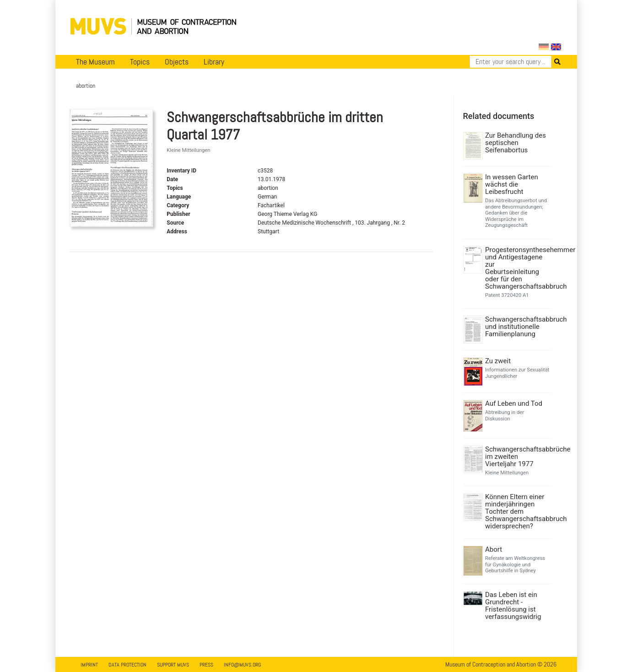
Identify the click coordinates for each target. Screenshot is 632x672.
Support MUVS (173, 665)
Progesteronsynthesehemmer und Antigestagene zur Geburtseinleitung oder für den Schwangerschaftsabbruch (517, 268)
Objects (177, 62)
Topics (140, 62)
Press (206, 665)
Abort (494, 549)
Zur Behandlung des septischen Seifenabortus (516, 143)
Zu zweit (498, 361)
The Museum (95, 62)
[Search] (510, 62)
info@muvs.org (242, 665)
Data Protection (127, 665)
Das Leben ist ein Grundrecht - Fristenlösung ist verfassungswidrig (513, 606)
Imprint (89, 665)
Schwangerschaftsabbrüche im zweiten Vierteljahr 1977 (517, 457)
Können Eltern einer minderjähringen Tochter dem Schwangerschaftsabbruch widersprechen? (517, 511)
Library (214, 62)
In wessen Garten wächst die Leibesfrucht (512, 184)
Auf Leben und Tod (514, 403)
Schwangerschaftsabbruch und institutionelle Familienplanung (517, 327)
